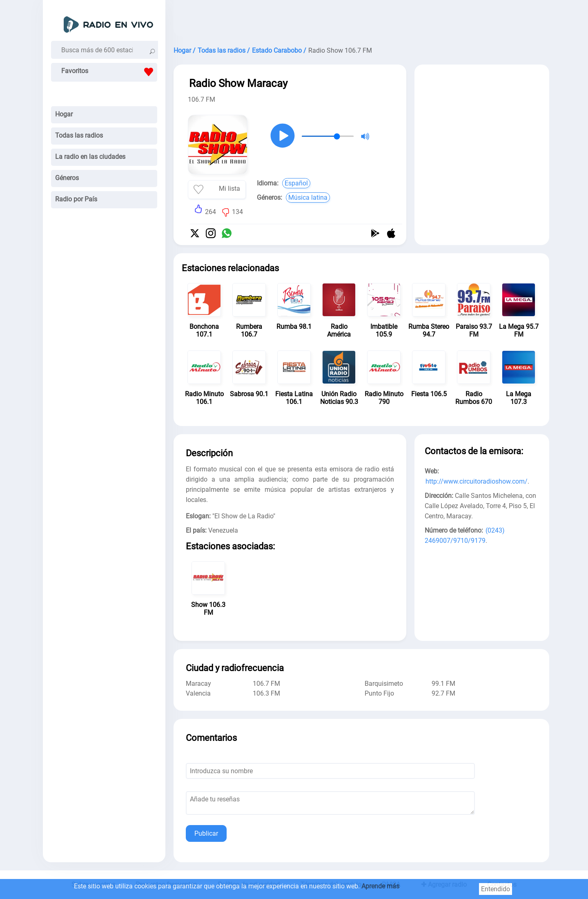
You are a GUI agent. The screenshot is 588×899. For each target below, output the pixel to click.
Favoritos (109, 72)
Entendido (496, 889)
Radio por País (76, 199)
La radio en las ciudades (90, 157)
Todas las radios (79, 135)
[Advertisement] (361, 20)
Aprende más (380, 886)
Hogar (64, 114)
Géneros (67, 178)
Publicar (206, 833)
